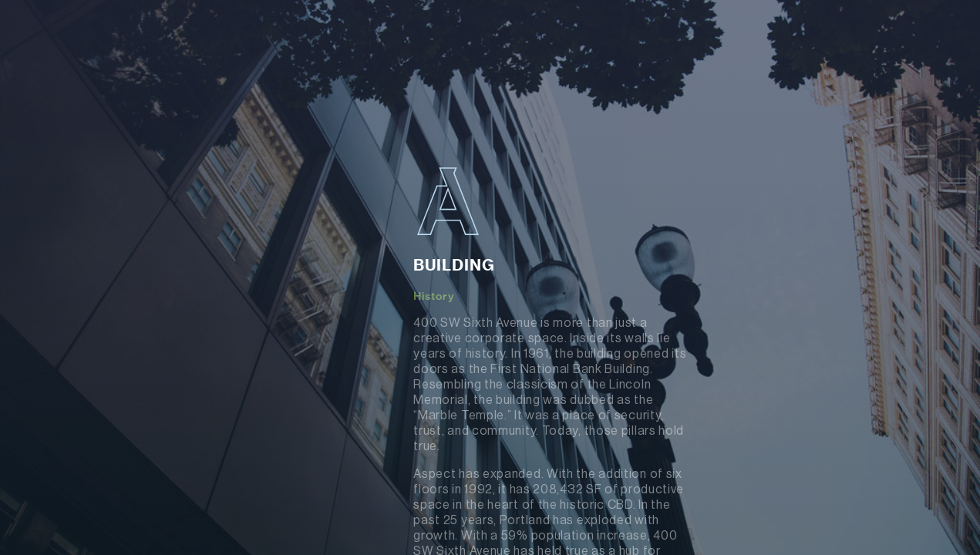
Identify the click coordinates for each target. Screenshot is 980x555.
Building (134, 243)
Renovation (118, 330)
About (99, 283)
